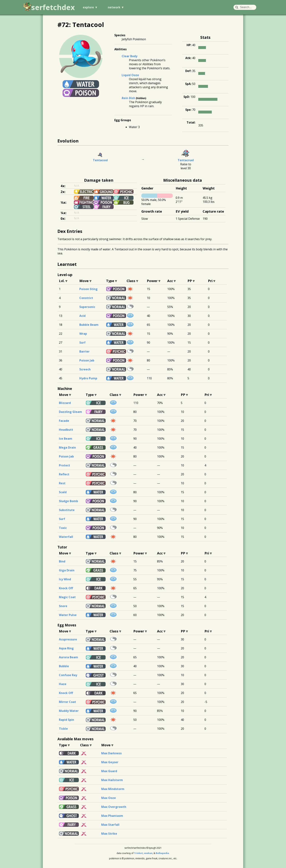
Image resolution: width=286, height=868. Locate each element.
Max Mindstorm (113, 789)
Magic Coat (67, 597)
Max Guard (109, 771)
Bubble (64, 666)
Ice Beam (66, 439)
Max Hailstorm (112, 780)
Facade (64, 421)
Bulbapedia (162, 853)
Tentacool (100, 160)
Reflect (64, 474)
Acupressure (68, 639)
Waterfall (66, 537)
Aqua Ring (66, 648)
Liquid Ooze (130, 75)
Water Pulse (68, 615)
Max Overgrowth (114, 807)
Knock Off (66, 588)
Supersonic (87, 307)
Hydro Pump (88, 378)
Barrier (84, 351)
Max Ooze (109, 798)
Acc (170, 281)
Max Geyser (110, 762)
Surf (82, 343)
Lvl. (62, 281)
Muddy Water (69, 711)
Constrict (86, 298)
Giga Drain (67, 570)
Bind (62, 561)
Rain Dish (128, 98)
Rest (62, 483)
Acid (82, 316)
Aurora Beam (68, 657)
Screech (85, 369)
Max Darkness (111, 753)
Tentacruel (186, 160)
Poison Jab (87, 360)
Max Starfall (110, 825)
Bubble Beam (89, 325)
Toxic (63, 528)
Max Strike (109, 834)
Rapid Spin (66, 720)
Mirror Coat (67, 702)
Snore (63, 606)
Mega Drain (67, 447)
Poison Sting (88, 289)
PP (190, 281)
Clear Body (130, 56)
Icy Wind (65, 579)
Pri (210, 281)
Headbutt (66, 430)
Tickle (63, 729)
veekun (148, 853)
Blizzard (65, 403)
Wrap (83, 334)
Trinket (138, 853)
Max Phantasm (112, 816)
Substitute (67, 510)
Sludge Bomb (68, 501)
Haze (63, 684)
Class (131, 281)
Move (84, 281)
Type (110, 281)
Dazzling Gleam (70, 412)
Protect (64, 465)
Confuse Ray (68, 675)
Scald (63, 492)
